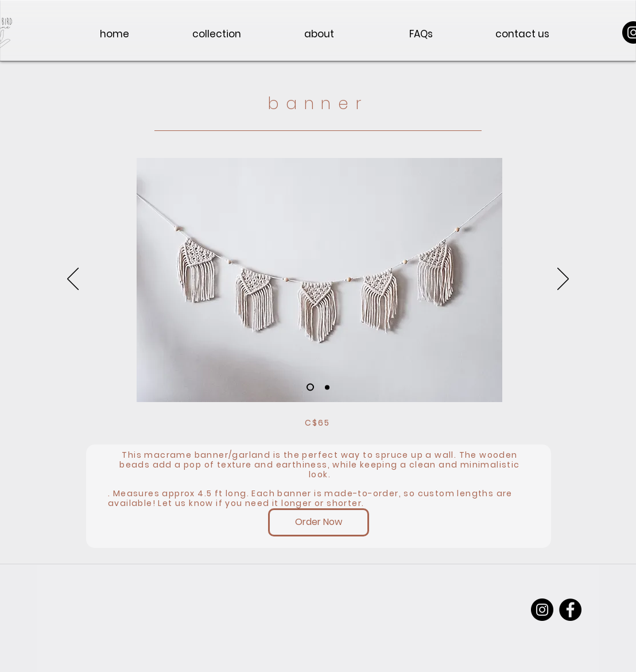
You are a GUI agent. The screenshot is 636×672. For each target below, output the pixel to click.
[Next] (563, 280)
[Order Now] (319, 522)
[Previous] (73, 280)
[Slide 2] (327, 387)
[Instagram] (542, 610)
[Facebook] (570, 610)
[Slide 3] (310, 387)
